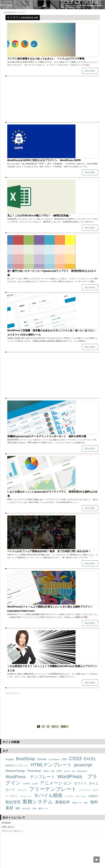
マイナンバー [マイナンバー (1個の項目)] (26, 796)
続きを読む (90, 71)
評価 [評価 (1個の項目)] (34, 809)
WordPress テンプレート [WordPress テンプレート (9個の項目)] (30, 777)
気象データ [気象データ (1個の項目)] (77, 803)
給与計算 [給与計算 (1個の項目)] (26, 809)
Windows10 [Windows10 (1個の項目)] (82, 771)
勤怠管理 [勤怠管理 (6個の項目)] (13, 802)
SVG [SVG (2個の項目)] (59, 771)
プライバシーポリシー (12, 831)
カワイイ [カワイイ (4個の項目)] (80, 783)
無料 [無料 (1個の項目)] (86, 803)
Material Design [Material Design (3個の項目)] (15, 771)
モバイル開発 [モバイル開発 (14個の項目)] (48, 795)
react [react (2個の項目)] (46, 771)
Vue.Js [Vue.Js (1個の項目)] (67, 771)
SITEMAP (6, 823)
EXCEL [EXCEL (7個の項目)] (90, 759)
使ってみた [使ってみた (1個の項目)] (81, 796)
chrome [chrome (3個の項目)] (42, 759)
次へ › (55, 727)
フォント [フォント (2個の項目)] (22, 790)
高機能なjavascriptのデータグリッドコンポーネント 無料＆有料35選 (48, 436)
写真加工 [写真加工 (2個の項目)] (93, 796)
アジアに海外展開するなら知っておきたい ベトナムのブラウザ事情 (46, 59)
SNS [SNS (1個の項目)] (53, 771)
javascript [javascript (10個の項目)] (83, 765)
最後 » (64, 727)
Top (97, 860)
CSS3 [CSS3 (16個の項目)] (75, 758)
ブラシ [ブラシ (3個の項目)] (14, 796)
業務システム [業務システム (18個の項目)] (38, 802)
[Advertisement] (53, 99)
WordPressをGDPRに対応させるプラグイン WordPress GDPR (44, 160)
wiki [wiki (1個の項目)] (73, 771)
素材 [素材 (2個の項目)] (18, 808)
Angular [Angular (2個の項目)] (10, 759)
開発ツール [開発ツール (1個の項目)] (43, 809)
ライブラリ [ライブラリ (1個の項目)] (69, 796)
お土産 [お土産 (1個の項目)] (35, 784)
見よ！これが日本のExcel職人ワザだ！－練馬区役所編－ (39, 215)
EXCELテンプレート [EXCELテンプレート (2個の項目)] (17, 765)
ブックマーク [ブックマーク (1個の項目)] (85, 790)
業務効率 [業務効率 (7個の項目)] (63, 802)
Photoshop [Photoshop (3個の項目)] (34, 771)
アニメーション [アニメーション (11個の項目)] (56, 783)
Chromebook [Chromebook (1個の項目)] (54, 759)
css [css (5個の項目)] (64, 759)
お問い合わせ (8, 827)
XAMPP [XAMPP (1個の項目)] (26, 784)
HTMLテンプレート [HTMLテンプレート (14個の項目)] (51, 765)
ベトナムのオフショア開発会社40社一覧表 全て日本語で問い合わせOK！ (49, 551)
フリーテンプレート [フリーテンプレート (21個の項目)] (53, 789)
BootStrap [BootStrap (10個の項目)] (25, 759)
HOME (7, 2)
